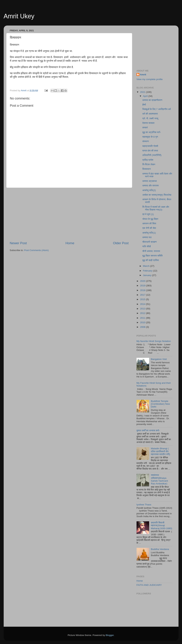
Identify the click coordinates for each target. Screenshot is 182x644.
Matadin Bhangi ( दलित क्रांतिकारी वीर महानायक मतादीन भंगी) (160, 451)
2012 (143, 313)
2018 (143, 290)
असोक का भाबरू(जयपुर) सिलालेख (157, 195)
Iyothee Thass (144, 505)
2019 (143, 286)
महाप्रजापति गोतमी (150, 146)
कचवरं (145, 128)
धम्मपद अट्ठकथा (149, 181)
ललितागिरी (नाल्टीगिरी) (152, 155)
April (146, 96)
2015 (143, 299)
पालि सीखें (147, 246)
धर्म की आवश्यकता (150, 114)
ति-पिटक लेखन (149, 164)
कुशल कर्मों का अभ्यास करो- (148, 430)
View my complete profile (150, 79)
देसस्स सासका (148, 123)
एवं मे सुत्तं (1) (148, 214)
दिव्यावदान (147, 169)
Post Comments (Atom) (36, 250)
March (147, 266)
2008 (143, 327)
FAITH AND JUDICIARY (149, 585)
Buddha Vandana (160, 549)
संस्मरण (146, 141)
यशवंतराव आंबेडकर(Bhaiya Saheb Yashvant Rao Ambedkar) (159, 479)
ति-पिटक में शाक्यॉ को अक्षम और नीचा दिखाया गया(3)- (156, 208)
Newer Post (18, 243)
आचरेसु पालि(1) (149, 233)
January (148, 275)
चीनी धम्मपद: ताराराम (151, 251)
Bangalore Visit (159, 359)
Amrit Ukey (19, 16)
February (148, 271)
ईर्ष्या (144, 105)
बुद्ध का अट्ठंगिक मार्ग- (152, 132)
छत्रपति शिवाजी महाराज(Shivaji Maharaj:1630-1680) (162, 525)
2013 (143, 309)
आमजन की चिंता (149, 223)
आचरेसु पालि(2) (149, 190)
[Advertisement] (69, 214)
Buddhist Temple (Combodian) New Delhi (160, 404)
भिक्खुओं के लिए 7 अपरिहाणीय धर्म (156, 109)
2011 (143, 318)
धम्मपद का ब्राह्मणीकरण (152, 100)
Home (70, 243)
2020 (143, 281)
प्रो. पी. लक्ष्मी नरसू (150, 118)
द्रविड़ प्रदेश (148, 160)
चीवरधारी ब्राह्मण (149, 242)
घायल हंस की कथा (150, 151)
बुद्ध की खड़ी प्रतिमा (151, 260)
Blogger (110, 635)
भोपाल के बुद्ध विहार (150, 219)
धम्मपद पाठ (147, 237)
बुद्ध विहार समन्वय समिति (152, 256)
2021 (143, 92)
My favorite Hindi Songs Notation (154, 341)
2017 (143, 295)
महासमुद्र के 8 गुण (150, 137)
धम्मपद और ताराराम (150, 186)
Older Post (121, 243)
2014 (143, 304)
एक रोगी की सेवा (149, 228)
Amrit (143, 75)
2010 (143, 322)
